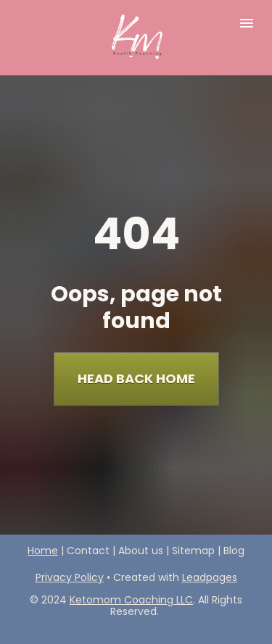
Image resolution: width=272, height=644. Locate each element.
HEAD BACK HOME (136, 370)
